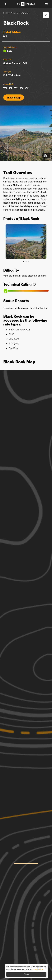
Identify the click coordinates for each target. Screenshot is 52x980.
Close (26, 974)
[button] (7, 4)
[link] (34, 284)
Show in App (14, 98)
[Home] (26, 4)
